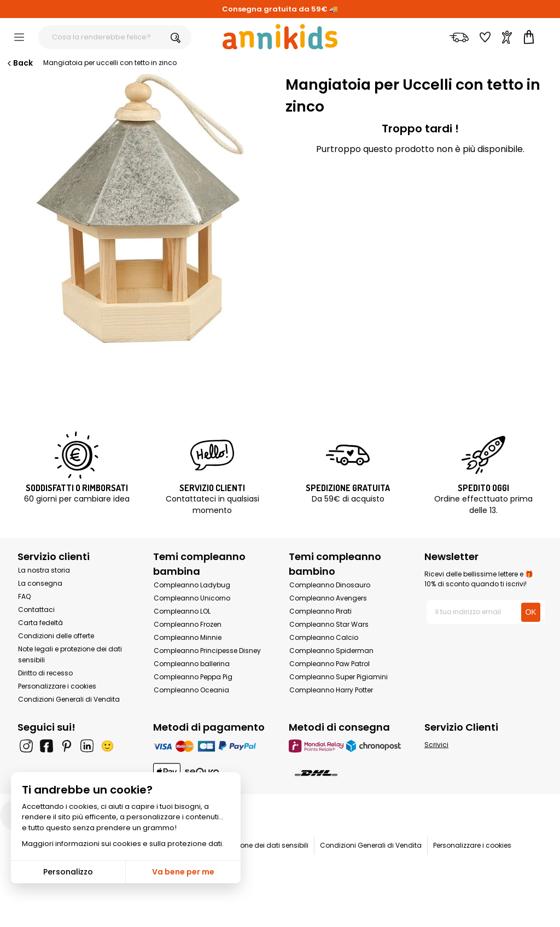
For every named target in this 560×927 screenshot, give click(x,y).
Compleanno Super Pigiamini (339, 677)
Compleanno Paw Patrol (329, 664)
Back (19, 63)
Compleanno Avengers (328, 598)
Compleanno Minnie (188, 637)
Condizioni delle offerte (56, 636)
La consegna (40, 583)
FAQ (24, 596)
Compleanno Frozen (188, 624)
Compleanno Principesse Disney (207, 651)
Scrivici (436, 745)
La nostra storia (44, 570)
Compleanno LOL (182, 611)
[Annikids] (280, 37)
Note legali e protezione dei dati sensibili (242, 845)
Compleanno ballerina (192, 664)
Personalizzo (68, 872)
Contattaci (36, 610)
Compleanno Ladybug (192, 585)
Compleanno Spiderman (331, 651)
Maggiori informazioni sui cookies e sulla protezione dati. (123, 844)
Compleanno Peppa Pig (193, 677)
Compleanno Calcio (324, 637)
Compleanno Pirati (320, 611)
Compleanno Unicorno (192, 598)
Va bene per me (183, 872)
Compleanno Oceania (191, 690)
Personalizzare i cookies (57, 686)
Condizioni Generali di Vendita (69, 699)
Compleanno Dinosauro (330, 585)
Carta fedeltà (40, 623)
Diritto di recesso (45, 673)
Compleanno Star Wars (329, 624)
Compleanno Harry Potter (331, 690)
